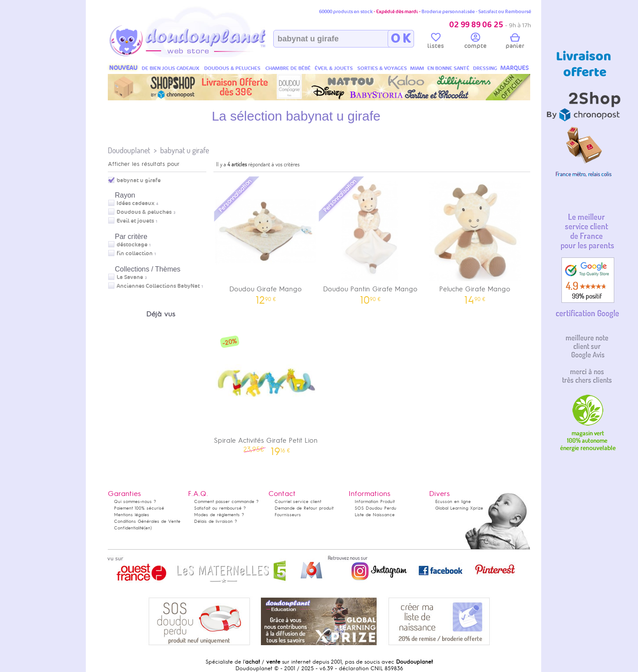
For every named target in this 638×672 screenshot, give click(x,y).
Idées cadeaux (136, 203)
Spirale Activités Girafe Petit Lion (266, 391)
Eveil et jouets (135, 221)
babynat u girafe (185, 150)
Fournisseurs (288, 515)
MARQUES (515, 68)
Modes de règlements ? (219, 515)
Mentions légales (132, 515)
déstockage (132, 245)
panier (515, 42)
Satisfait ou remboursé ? (220, 508)
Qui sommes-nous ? (135, 501)
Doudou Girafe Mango (266, 240)
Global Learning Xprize (459, 508)
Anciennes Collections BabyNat (158, 286)
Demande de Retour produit (304, 508)
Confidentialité (129, 528)
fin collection (135, 253)
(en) (148, 528)
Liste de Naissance (375, 515)
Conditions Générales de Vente (147, 521)
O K (401, 39)
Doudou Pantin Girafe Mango (370, 240)
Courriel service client (298, 501)
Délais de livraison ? (216, 521)
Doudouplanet (129, 150)
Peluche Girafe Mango (475, 240)
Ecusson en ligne (453, 501)
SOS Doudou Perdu (376, 508)
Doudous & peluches (144, 212)
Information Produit (375, 501)
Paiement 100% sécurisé (139, 508)
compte (475, 42)
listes (436, 42)
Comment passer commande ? (226, 501)
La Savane (130, 277)
